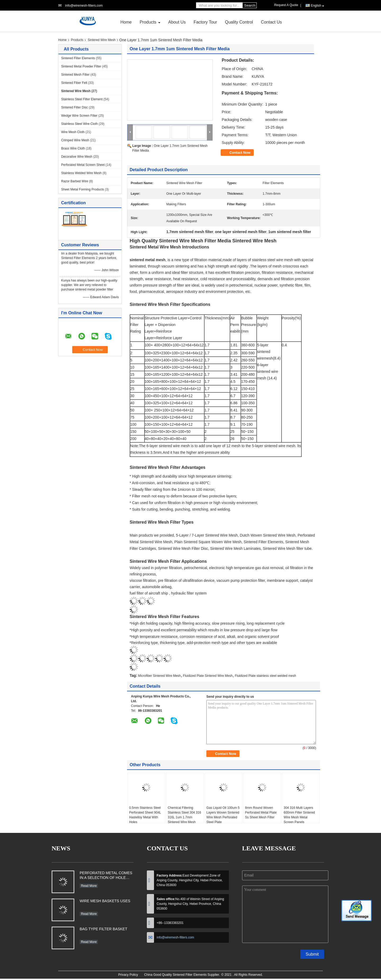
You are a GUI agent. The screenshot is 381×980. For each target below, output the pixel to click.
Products (148, 22)
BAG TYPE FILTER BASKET (103, 929)
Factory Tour (205, 22)
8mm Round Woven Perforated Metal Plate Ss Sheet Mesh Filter (261, 813)
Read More (89, 886)
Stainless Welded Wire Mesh (81, 173)
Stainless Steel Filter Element (82, 99)
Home (126, 22)
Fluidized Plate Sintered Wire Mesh (208, 676)
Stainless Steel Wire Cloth (80, 124)
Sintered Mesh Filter (75, 75)
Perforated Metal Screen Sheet (83, 165)
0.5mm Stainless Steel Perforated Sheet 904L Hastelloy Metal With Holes (145, 815)
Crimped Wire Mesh (75, 140)
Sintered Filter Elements (78, 58)
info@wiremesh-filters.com (84, 6)
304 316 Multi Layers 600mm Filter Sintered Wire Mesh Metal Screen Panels (299, 815)
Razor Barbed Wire (75, 181)
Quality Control (239, 22)
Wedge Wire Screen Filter (79, 116)
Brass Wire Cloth (73, 148)
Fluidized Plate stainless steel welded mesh (265, 676)
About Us (177, 22)
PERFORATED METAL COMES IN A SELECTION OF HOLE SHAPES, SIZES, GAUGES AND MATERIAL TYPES (106, 876)
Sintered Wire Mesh (101, 40)
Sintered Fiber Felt (74, 83)
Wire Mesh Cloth (73, 132)
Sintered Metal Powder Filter (81, 66)
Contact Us (271, 22)
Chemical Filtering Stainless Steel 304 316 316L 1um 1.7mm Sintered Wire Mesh (184, 815)
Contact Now (240, 153)
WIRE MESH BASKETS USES (105, 901)
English (317, 6)
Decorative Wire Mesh (77, 157)
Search (250, 5)
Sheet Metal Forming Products (83, 189)
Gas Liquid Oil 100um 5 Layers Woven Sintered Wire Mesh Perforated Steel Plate (223, 815)
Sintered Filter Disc (74, 107)
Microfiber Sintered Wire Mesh (159, 676)
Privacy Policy (128, 975)
